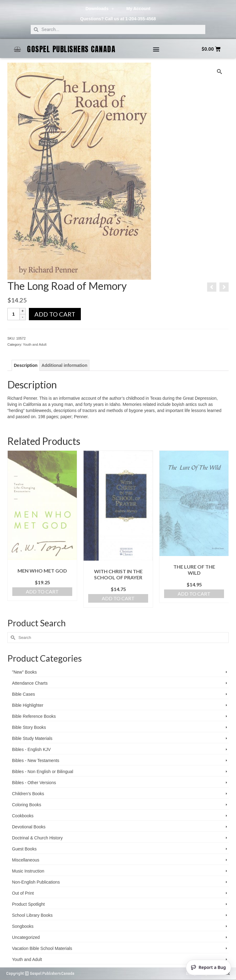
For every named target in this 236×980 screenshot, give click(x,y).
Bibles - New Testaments (36, 760)
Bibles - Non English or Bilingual (43, 772)
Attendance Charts (30, 683)
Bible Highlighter (28, 705)
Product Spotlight (28, 904)
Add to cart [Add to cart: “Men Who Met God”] (42, 591)
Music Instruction (28, 871)
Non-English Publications (36, 882)
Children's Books (28, 794)
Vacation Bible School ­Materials (42, 948)
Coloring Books (27, 805)
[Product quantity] (14, 314)
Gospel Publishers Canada (71, 49)
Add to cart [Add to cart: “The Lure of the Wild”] (194, 594)
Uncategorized (26, 937)
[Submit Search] (12, 638)
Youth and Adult (35, 344)
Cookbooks (23, 816)
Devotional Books (29, 827)
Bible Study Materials (32, 738)
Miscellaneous (26, 860)
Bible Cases (24, 694)
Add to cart (55, 314)
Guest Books (24, 849)
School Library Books (32, 915)
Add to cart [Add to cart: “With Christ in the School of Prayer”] (118, 598)
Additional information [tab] (64, 365)
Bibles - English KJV (31, 749)
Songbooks (23, 926)
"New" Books (24, 672)
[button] (156, 49)
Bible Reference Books (34, 716)
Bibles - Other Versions (34, 783)
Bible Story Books (29, 727)
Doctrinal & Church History (37, 838)
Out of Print (23, 893)
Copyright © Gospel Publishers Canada (40, 973)
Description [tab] (26, 365)
